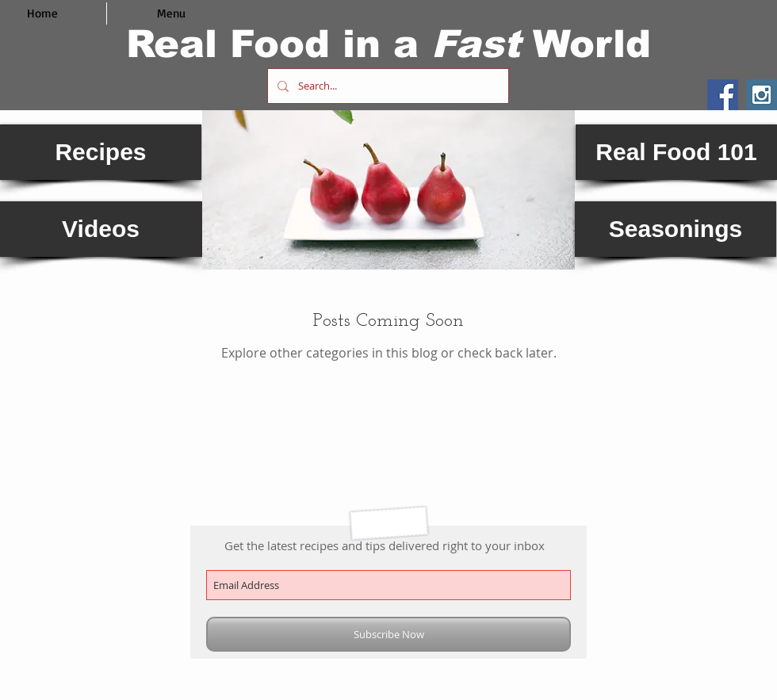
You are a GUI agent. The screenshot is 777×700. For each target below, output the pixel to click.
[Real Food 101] (676, 152)
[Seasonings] (676, 229)
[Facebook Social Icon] (723, 95)
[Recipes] (101, 152)
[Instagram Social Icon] (762, 95)
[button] (388, 190)
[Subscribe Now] (388, 634)
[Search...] (387, 86)
